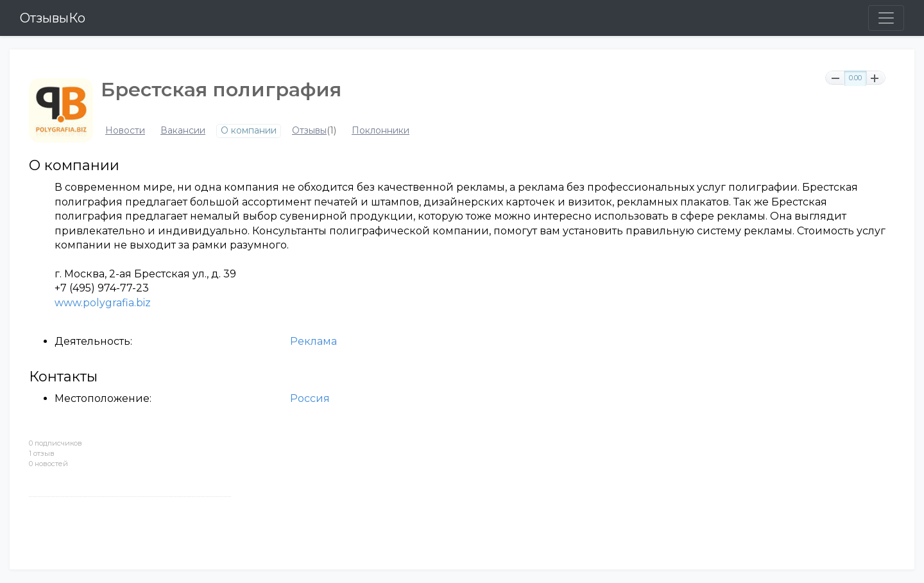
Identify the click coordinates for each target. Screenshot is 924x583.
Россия (310, 398)
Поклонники (381, 131)
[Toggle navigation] (886, 18)
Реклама (313, 341)
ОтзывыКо (53, 18)
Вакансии (183, 131)
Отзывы (309, 131)
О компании (249, 131)
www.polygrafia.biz (103, 303)
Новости (125, 131)
